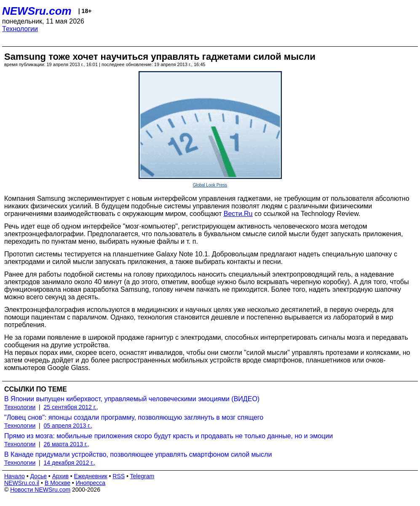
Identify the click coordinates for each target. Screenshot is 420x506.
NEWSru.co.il (22, 483)
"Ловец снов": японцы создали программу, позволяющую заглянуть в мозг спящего (134, 417)
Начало (15, 476)
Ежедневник (91, 476)
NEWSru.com (37, 11)
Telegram (142, 476)
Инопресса (91, 483)
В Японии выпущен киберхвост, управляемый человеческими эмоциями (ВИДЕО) (132, 399)
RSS (119, 476)
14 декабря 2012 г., (70, 463)
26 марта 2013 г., (67, 444)
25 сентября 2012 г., (71, 407)
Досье (38, 476)
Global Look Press (210, 185)
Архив (60, 476)
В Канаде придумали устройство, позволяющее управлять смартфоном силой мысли (138, 454)
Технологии (20, 29)
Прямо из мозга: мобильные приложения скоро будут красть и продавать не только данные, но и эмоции (169, 436)
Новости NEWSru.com (40, 490)
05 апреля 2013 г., (68, 426)
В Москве (58, 483)
